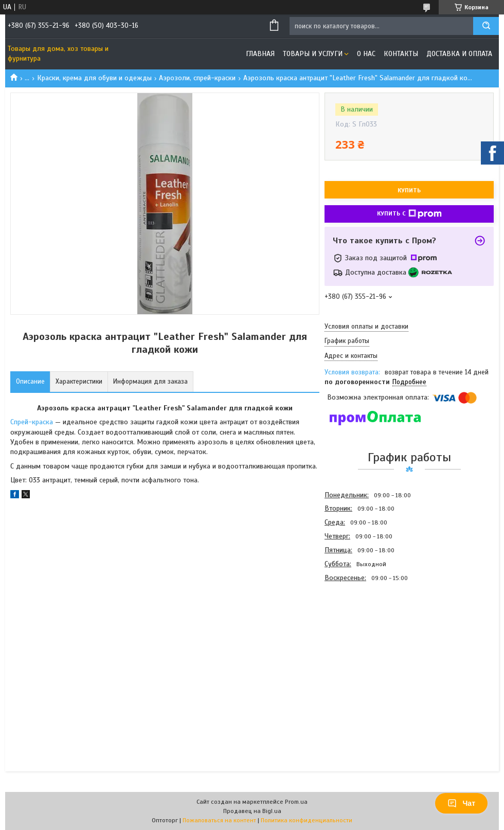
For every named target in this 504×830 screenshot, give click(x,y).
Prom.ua (296, 802)
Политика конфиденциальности (307, 820)
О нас (366, 54)
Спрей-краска (32, 422)
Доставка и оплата (459, 54)
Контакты (401, 54)
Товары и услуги (313, 54)
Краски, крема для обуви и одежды (94, 78)
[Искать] (486, 26)
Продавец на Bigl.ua (252, 811)
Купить (409, 190)
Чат (461, 803)
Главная (260, 54)
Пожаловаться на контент (219, 820)
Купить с (409, 214)
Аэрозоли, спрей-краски (197, 78)
